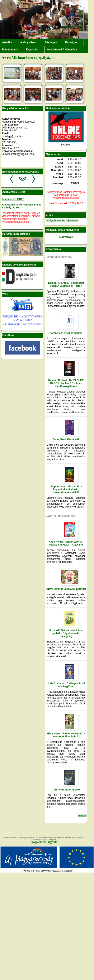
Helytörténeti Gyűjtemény (62, 50)
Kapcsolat (32, 50)
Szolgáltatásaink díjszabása (62, 220)
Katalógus (71, 42)
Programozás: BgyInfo (44, 842)
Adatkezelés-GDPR (13, 199)
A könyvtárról (28, 42)
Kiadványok (66, 237)
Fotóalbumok (10, 50)
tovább (82, 815)
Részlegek (51, 42)
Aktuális (7, 42)
